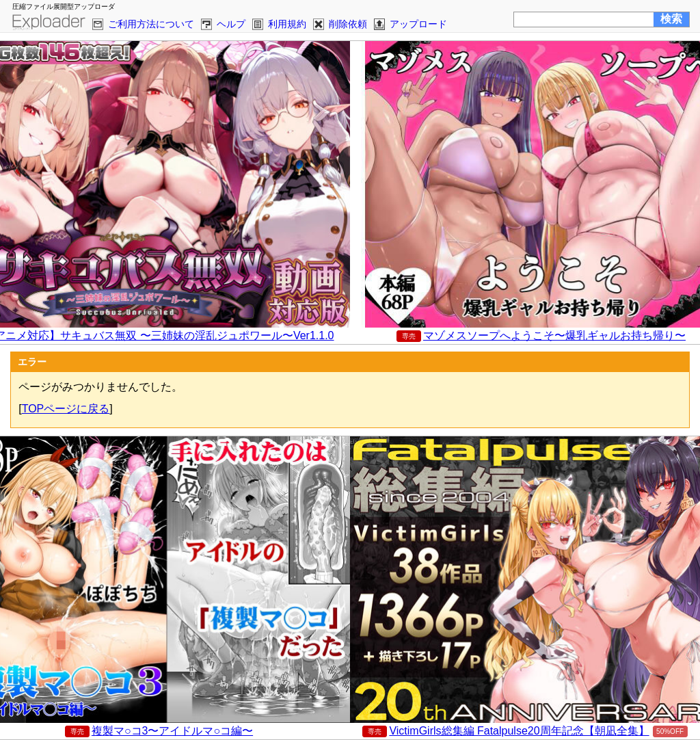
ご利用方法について (151, 24)
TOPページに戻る (66, 409)
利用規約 (287, 24)
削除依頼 (348, 24)
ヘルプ (231, 24)
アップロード (418, 24)
